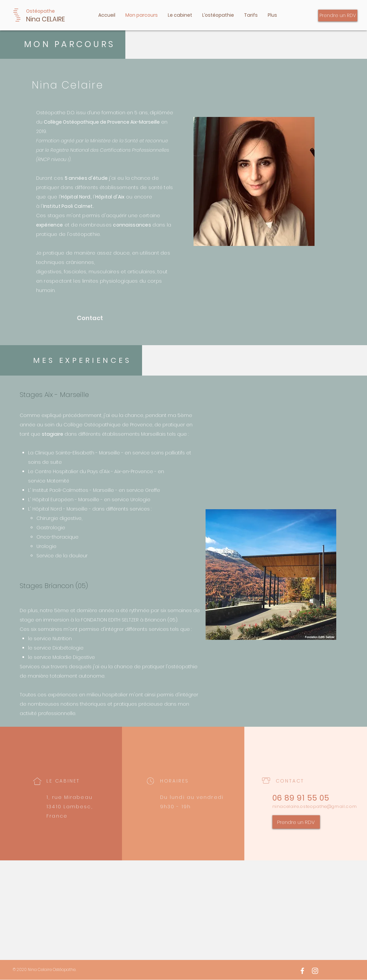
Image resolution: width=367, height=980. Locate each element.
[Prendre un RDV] (338, 16)
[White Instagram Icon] (315, 971)
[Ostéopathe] (42, 11)
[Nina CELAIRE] (63, 19)
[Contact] (92, 318)
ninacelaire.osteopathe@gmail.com (315, 806)
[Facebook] (302, 971)
